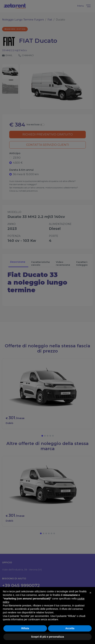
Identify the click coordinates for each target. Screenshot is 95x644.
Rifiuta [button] (25, 628)
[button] (90, 593)
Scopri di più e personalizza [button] (47, 637)
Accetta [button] (70, 628)
